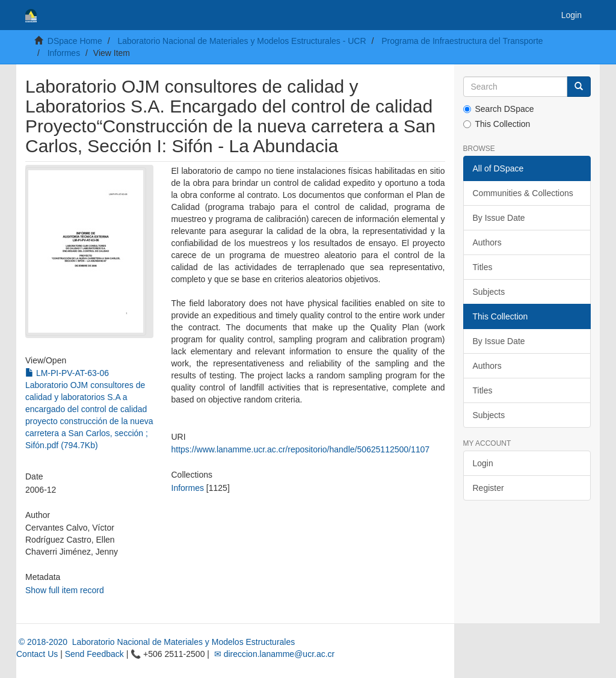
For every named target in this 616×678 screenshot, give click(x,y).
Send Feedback (94, 654)
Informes (64, 53)
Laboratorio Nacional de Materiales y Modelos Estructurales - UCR (242, 41)
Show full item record (65, 590)
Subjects (489, 292)
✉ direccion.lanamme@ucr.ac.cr (273, 654)
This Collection (497, 124)
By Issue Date (499, 218)
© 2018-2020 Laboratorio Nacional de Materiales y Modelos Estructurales (156, 642)
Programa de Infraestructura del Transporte (462, 41)
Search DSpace (499, 109)
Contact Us (37, 654)
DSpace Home (75, 41)
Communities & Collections (523, 193)
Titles (483, 267)
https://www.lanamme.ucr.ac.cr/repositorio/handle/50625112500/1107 (301, 449)
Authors (487, 242)
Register (488, 488)
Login (483, 463)
